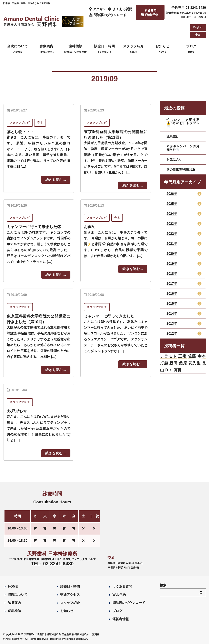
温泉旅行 (173, 136)
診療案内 (47, 49)
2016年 (172, 294)
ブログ (191, 49)
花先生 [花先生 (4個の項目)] (194, 364)
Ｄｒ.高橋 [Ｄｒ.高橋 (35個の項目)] (174, 371)
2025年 (172, 204)
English (198, 27)
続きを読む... (56, 180)
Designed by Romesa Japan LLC (69, 639)
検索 (163, 585)
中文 (198, 35)
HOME (13, 586)
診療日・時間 (104, 49)
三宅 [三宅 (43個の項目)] (182, 356)
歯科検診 (76, 49)
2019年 (172, 264)
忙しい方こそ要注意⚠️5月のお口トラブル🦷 (183, 123)
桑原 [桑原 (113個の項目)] (183, 364)
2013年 (172, 324)
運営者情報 (121, 619)
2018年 (172, 274)
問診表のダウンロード (129, 603)
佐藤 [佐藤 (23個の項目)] (192, 356)
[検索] (201, 592)
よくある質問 (122, 586)
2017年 (172, 284)
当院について (18, 49)
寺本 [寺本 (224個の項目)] (202, 356)
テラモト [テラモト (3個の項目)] (169, 356)
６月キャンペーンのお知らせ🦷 (183, 148)
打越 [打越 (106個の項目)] (164, 364)
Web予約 (119, 594)
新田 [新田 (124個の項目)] (174, 364)
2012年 (172, 334)
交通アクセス (70, 594)
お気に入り (175, 159)
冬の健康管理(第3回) (182, 169)
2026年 (172, 194)
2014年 (172, 314)
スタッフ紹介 (133, 49)
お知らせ (162, 49)
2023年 (172, 224)
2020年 (172, 254)
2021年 (172, 244)
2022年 (172, 234)
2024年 (172, 214)
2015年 (172, 304)
